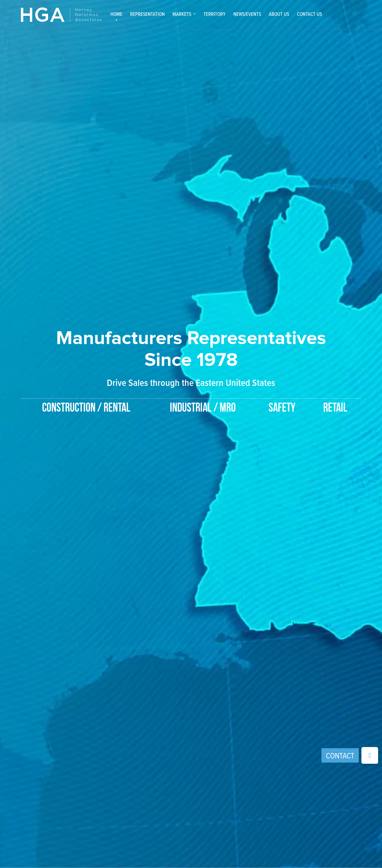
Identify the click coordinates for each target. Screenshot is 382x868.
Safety (282, 408)
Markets (182, 14)
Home (116, 14)
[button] (370, 755)
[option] (191, 360)
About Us (279, 14)
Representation (147, 14)
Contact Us (309, 14)
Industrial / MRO (203, 408)
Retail (335, 408)
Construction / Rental (86, 408)
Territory (215, 14)
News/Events (247, 14)
